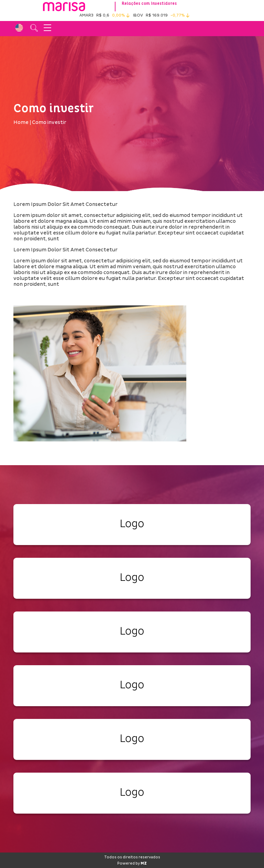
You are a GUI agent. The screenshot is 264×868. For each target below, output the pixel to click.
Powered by (132, 864)
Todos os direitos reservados (132, 857)
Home (21, 122)
